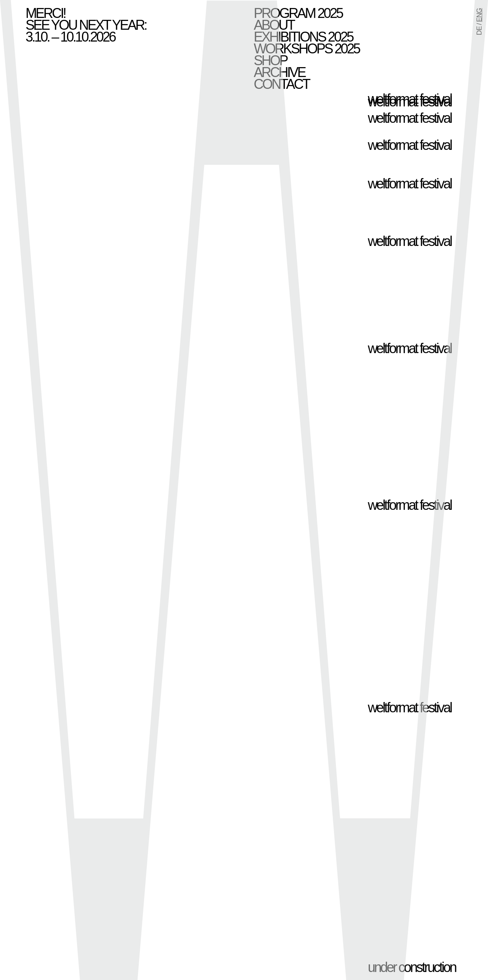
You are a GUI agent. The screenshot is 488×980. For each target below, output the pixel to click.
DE (479, 31)
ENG (479, 15)
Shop (270, 60)
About (274, 25)
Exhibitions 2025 (303, 37)
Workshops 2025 (307, 49)
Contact (282, 84)
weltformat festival (410, 102)
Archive (280, 72)
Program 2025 (298, 13)
